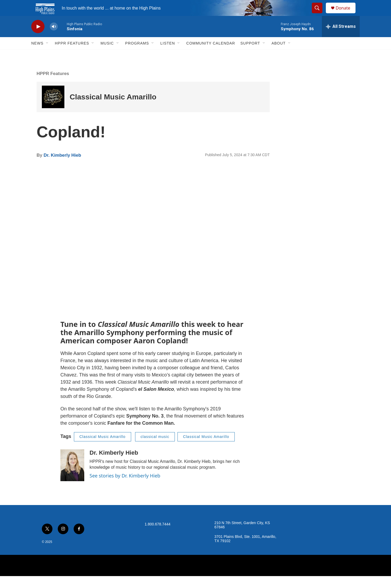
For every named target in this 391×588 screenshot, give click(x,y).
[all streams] (341, 38)
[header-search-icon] (319, 14)
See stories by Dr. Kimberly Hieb (125, 488)
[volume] (54, 39)
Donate (346, 14)
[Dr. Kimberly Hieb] (72, 477)
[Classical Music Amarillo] (53, 109)
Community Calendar (211, 55)
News (37, 55)
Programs (137, 55)
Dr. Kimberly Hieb (62, 167)
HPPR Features (72, 55)
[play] (38, 39)
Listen (168, 55)
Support (250, 55)
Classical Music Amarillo (113, 109)
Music (107, 55)
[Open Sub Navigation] (47, 55)
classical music (155, 449)
